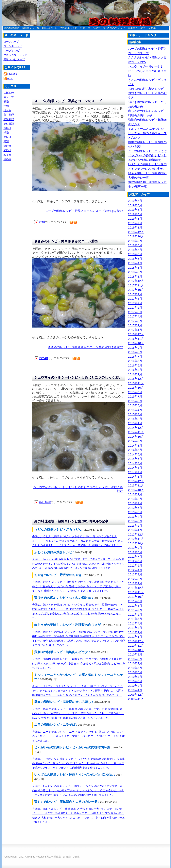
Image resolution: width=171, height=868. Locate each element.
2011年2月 (135, 632)
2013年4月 (135, 517)
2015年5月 (135, 405)
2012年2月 (135, 579)
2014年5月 (135, 459)
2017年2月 (135, 325)
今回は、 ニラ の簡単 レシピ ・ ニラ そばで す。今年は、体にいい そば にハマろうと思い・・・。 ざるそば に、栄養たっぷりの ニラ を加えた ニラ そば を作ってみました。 (78, 736)
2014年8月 (135, 445)
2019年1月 (135, 227)
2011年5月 (135, 619)
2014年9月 (135, 441)
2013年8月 (135, 499)
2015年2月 (135, 419)
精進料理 (9, 119)
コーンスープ (11, 42)
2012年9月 (135, 548)
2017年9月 (135, 294)
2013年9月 (135, 494)
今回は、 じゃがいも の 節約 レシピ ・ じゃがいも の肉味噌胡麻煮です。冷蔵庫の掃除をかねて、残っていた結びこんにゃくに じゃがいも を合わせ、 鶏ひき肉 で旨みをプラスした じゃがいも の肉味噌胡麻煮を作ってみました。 (78, 763)
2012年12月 (136, 534)
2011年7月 (135, 610)
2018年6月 (135, 254)
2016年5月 (135, 365)
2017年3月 (135, 321)
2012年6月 (135, 561)
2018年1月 (135, 276)
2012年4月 (135, 570)
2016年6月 (135, 361)
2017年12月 (136, 281)
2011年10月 (136, 597)
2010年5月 (135, 672)
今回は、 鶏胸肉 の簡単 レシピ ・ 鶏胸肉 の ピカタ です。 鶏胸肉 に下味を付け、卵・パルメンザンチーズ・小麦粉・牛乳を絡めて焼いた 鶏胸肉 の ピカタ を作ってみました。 (79, 663)
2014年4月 (135, 463)
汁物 (42, 222)
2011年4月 (135, 623)
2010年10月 (136, 650)
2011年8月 (135, 606)
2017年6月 (135, 307)
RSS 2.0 (12, 74)
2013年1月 (135, 530)
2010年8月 (135, 659)
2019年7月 (135, 201)
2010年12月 (136, 641)
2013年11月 (136, 485)
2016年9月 (135, 348)
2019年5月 (135, 210)
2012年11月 (136, 539)
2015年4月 (135, 410)
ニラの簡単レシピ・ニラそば (147, 151)
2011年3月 (135, 628)
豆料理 (7, 128)
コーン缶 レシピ (13, 46)
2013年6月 (135, 508)
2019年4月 (135, 214)
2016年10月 (136, 343)
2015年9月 (135, 392)
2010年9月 (135, 654)
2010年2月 (135, 686)
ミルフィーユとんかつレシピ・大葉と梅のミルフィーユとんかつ (147, 133)
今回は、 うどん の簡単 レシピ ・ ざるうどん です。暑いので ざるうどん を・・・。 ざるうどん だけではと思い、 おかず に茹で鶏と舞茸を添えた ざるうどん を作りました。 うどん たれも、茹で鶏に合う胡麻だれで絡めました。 (78, 541)
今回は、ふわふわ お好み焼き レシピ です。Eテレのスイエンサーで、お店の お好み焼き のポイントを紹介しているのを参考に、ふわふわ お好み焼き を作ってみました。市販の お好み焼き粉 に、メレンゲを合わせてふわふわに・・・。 (78, 564)
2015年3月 (135, 414)
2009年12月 (136, 695)
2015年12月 (136, 379)
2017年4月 (135, 316)
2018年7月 (135, 250)
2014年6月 (47, 28)
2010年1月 (135, 690)
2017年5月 (135, 312)
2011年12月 (136, 588)
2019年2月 (135, 223)
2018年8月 (135, 245)
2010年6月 (135, 668)
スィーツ (9, 97)
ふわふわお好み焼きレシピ (146, 89)
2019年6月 (135, 205)
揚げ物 (7, 146)
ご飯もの (9, 93)
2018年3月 (135, 268)
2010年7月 (135, 663)
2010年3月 (135, 681)
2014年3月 (135, 468)
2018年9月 (135, 241)
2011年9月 (135, 601)
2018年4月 (135, 263)
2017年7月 (135, 303)
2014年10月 (136, 437)
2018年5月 (135, 259)
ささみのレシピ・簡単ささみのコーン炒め (132, 28)
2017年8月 (135, 299)
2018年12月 (136, 232)
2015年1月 (135, 423)
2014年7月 (135, 450)
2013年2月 (135, 526)
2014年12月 (136, 428)
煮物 (6, 102)
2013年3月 (135, 521)
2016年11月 (136, 339)
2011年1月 (135, 637)
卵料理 (7, 150)
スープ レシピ (12, 51)
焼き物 (7, 110)
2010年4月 (135, 677)
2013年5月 (135, 512)
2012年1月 (135, 583)
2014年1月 (135, 477)
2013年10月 (136, 490)
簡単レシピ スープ (14, 59)
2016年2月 (135, 374)
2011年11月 (136, 592)
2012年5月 (135, 565)
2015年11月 (136, 383)
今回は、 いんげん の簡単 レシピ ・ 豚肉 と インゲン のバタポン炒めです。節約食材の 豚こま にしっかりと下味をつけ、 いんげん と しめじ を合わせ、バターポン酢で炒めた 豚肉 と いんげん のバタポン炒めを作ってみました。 (78, 791)
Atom (10, 78)
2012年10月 (136, 543)
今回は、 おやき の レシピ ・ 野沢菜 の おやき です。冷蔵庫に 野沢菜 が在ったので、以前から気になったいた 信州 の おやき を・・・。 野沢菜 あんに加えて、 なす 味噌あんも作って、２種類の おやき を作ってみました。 (78, 586)
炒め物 (43, 358)
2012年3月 (135, 574)
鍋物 (6, 133)
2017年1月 (135, 330)
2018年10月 (136, 236)
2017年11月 (136, 285)
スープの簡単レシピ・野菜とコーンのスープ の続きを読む (84, 211)
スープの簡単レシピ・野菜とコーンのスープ (80, 28)
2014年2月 (135, 472)
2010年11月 (136, 646)
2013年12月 (136, 481)
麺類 (6, 141)
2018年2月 (135, 272)
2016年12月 (136, 334)
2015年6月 (135, 401)
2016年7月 (135, 357)
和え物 (7, 155)
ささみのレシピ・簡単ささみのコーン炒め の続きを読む (85, 347)
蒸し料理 (45, 502)
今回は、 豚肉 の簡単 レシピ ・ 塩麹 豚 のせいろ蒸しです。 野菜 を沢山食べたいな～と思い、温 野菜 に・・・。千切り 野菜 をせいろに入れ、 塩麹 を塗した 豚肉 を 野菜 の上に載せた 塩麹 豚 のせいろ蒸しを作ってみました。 (78, 713)
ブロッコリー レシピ (16, 55)
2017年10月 (136, 290)
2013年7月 (135, 503)
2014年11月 (136, 432)
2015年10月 (136, 388)
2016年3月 (135, 370)
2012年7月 (135, 557)
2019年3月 (135, 219)
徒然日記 (9, 124)
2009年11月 (136, 699)
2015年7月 (135, 396)
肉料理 (7, 137)
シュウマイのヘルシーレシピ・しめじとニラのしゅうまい (78, 377)
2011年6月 (135, 614)
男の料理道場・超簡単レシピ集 (22, 28)
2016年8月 (135, 352)
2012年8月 (135, 552)
